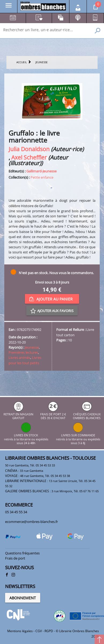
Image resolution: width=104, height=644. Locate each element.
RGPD (49, 631)
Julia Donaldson (29, 149)
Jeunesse (32, 347)
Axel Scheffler (29, 157)
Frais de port (15, 558)
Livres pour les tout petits (25, 360)
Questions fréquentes (22, 553)
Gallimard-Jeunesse (41, 171)
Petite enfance (42, 177)
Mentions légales (20, 631)
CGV (39, 631)
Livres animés (19, 358)
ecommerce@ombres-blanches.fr (31, 522)
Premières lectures (23, 352)
